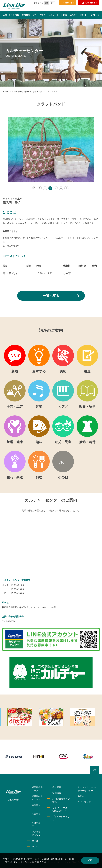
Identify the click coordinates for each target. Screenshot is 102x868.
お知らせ (82, 796)
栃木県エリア (37, 816)
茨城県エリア (37, 825)
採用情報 (57, 793)
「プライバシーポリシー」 (17, 862)
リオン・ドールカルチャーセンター (88, 789)
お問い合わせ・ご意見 (61, 800)
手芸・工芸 (37, 92)
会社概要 (57, 787)
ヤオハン (36, 847)
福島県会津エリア (37, 789)
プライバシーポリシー (61, 818)
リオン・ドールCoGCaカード (60, 809)
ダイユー (36, 841)
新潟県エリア (37, 807)
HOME (6, 92)
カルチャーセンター (20, 92)
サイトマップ (84, 802)
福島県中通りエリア (37, 798)
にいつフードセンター (37, 834)
